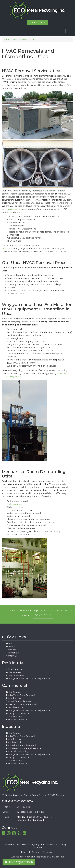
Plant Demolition (15, 742)
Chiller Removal (14, 717)
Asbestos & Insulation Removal (22, 704)
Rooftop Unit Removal (17, 714)
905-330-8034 (37, 23)
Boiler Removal (14, 672)
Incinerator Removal (16, 720)
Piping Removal (14, 698)
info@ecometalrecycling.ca (31, 812)
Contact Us (43, 615)
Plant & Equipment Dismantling (22, 745)
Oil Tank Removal (15, 669)
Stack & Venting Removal (19, 701)
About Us (11, 650)
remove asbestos (13, 209)
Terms (24, 852)
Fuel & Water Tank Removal (20, 695)
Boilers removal (15, 504)
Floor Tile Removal (16, 707)
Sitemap (47, 852)
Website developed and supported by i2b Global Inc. (37, 857)
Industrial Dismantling (17, 751)
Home (9, 644)
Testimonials (12, 653)
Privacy (35, 852)
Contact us (7, 249)
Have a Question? (19, 862)
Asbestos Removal (15, 675)
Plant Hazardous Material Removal (24, 748)
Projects (10, 647)
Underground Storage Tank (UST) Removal (28, 679)
